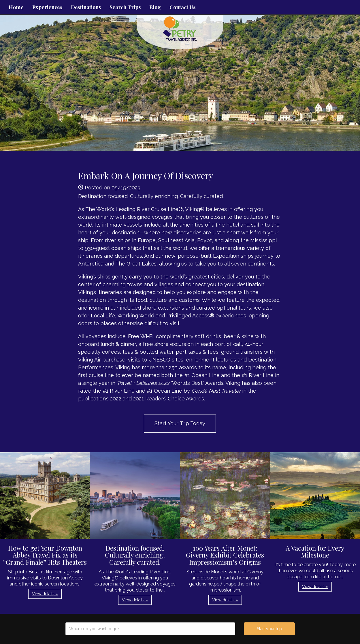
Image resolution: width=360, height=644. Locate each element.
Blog (155, 7)
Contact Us (182, 7)
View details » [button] (45, 594)
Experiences (47, 7)
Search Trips (125, 7)
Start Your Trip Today (180, 423)
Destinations (86, 7)
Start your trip (269, 629)
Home (16, 7)
